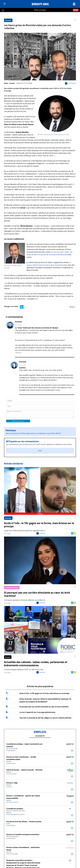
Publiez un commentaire (18, 421)
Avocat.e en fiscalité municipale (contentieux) (23, 834)
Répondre (18, 353)
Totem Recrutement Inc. (12, 802)
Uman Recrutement (11, 774)
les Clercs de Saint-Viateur (60, 252)
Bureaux (8, 657)
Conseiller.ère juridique (15, 809)
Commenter (42, 533)
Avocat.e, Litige (12, 783)
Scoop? (76, 10)
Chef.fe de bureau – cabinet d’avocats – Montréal (24, 770)
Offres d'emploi (40, 10)
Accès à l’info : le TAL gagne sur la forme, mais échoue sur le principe (44, 693)
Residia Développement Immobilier (16, 814)
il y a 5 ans (18, 325)
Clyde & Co (9, 787)
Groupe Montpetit (11, 750)
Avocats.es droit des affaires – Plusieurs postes (24, 821)
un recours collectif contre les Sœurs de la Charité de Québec (49, 264)
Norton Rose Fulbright (12, 854)
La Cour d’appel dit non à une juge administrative (37, 712)
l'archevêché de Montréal (57, 255)
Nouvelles (8, 20)
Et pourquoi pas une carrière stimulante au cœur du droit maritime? (44, 707)
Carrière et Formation (12, 588)
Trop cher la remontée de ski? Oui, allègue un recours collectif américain (45, 718)
